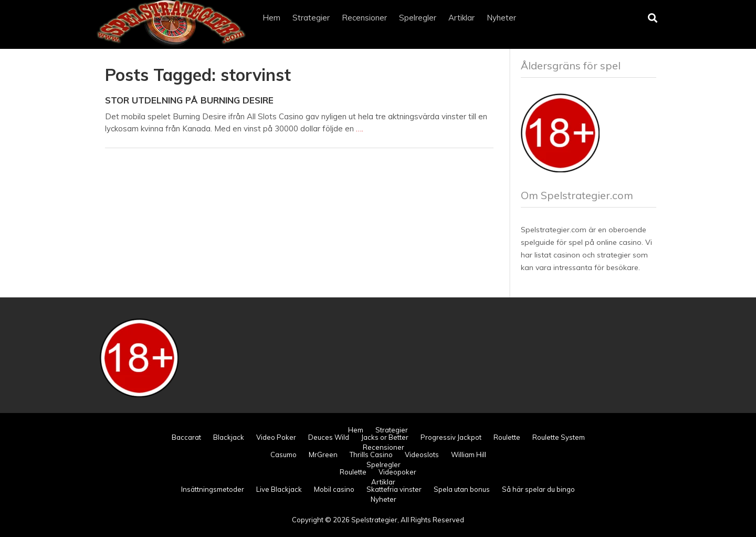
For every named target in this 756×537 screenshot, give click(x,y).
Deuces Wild (329, 437)
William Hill (469, 455)
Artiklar (461, 18)
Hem (271, 18)
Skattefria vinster (394, 489)
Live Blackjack (279, 489)
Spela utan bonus (462, 489)
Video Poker (276, 437)
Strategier (311, 18)
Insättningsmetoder (213, 489)
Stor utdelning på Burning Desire (189, 100)
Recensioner (364, 18)
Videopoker (397, 472)
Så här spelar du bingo (538, 489)
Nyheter (501, 18)
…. (360, 128)
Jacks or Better (385, 437)
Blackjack (229, 437)
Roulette (507, 437)
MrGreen (323, 455)
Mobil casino (334, 489)
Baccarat (186, 437)
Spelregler (418, 18)
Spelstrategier (374, 520)
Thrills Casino (371, 455)
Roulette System (559, 437)
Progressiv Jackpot (451, 437)
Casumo (283, 455)
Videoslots (422, 455)
